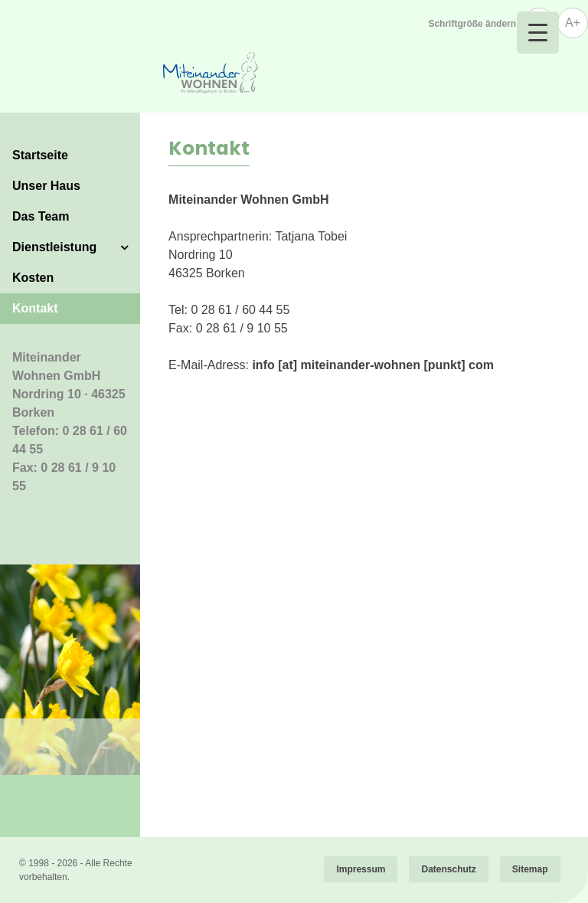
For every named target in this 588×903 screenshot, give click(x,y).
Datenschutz (448, 869)
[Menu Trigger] (538, 33)
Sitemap (530, 869)
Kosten (33, 278)
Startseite (40, 155)
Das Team (41, 216)
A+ (573, 23)
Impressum (361, 869)
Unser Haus (46, 186)
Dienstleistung (54, 247)
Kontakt (35, 308)
